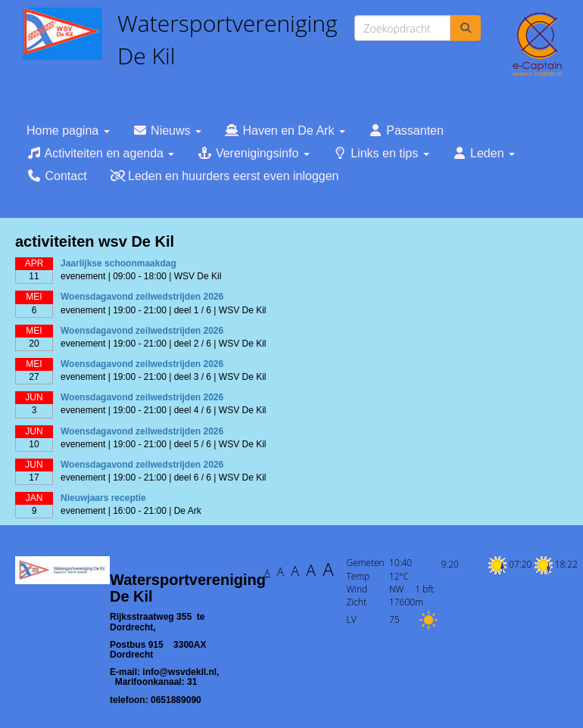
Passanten (406, 131)
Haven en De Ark (285, 131)
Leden (483, 153)
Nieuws (167, 131)
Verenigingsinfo (253, 153)
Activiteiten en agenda (100, 153)
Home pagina (68, 131)
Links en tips (381, 153)
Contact (57, 176)
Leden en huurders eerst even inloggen (224, 176)
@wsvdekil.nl (179, 672)
